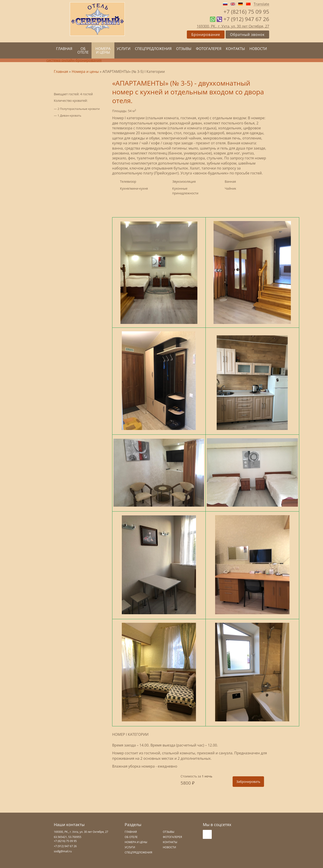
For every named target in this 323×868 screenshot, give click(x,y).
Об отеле (83, 50)
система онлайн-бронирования (74, 60)
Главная (64, 49)
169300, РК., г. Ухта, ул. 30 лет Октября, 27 (233, 26)
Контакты (235, 49)
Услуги (124, 49)
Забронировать (248, 782)
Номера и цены (103, 50)
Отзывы (184, 49)
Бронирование (206, 35)
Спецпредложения (153, 49)
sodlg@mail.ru (63, 851)
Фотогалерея (209, 49)
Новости (258, 49)
